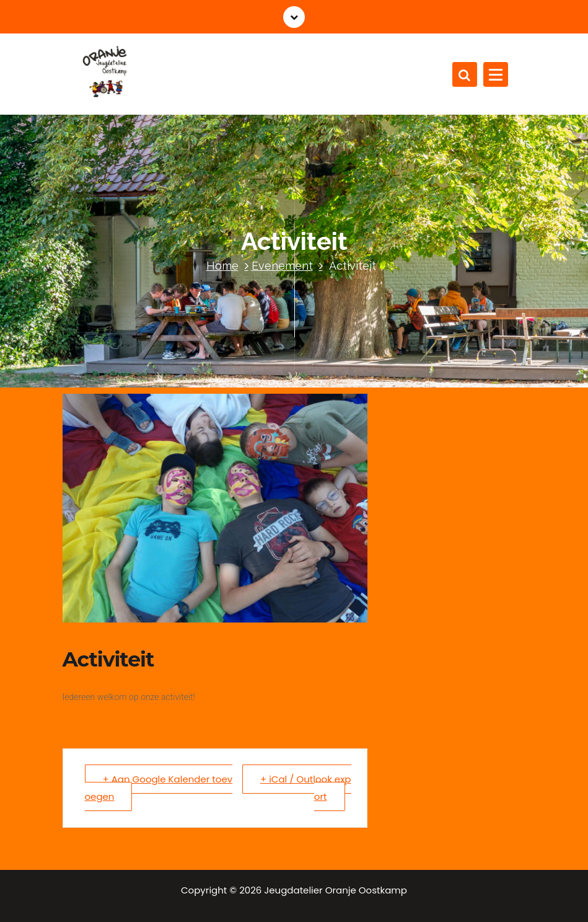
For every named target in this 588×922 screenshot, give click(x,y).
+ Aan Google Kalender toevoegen (159, 788)
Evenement (282, 266)
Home (222, 266)
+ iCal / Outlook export (306, 788)
